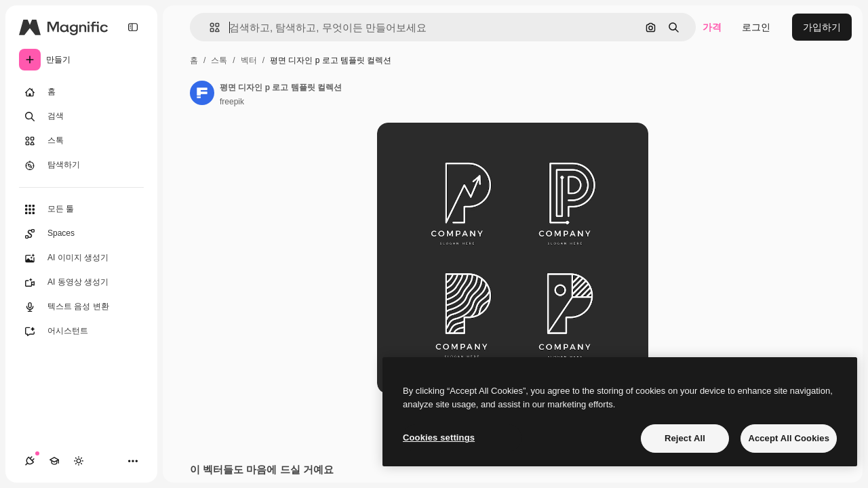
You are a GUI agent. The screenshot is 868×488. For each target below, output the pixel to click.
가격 (712, 27)
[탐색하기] (81, 165)
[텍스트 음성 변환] (81, 307)
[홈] (81, 92)
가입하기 (822, 27)
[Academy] (54, 461)
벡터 (249, 60)
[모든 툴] (81, 209)
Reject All (685, 438)
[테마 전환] (79, 461)
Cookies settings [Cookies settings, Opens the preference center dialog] (439, 438)
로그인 (756, 27)
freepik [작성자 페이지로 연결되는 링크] (232, 102)
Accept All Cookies (789, 438)
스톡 (219, 60)
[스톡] (81, 141)
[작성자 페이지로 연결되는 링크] (202, 93)
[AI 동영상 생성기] (81, 283)
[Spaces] (81, 234)
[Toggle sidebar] (133, 27)
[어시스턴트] (81, 331)
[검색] (81, 117)
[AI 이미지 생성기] (81, 258)
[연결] (30, 461)
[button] (209, 27)
